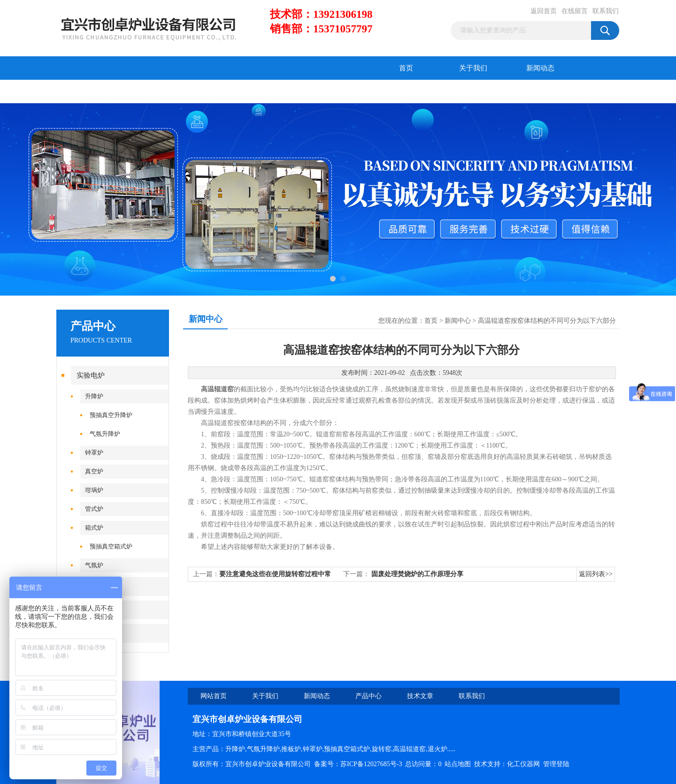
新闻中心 (458, 321)
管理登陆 (556, 764)
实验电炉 (91, 375)
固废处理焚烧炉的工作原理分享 (417, 574)
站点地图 (458, 764)
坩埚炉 (94, 490)
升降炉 (94, 396)
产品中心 (90, 91)
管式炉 (94, 509)
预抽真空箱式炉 (111, 546)
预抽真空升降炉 (111, 415)
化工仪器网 (523, 764)
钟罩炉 (94, 453)
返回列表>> (596, 574)
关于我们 (473, 68)
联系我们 (606, 11)
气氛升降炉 (105, 434)
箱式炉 (94, 528)
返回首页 (544, 11)
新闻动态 (540, 68)
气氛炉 (94, 565)
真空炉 (94, 471)
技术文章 (157, 91)
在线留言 (575, 11)
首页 (406, 68)
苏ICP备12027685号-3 (371, 764)
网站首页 (214, 696)
